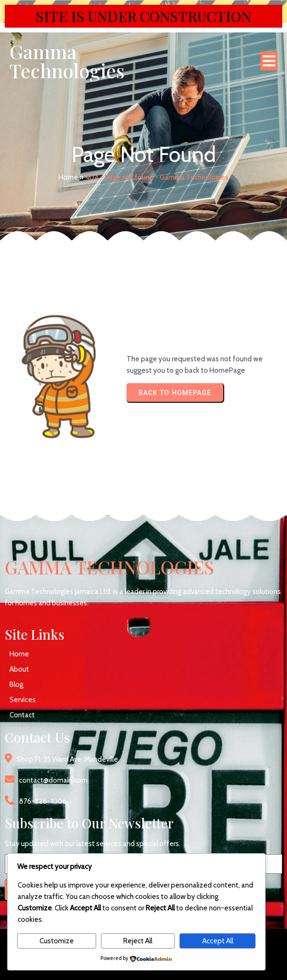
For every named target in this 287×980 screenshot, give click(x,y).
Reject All (138, 941)
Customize (57, 941)
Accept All (218, 941)
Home (68, 177)
